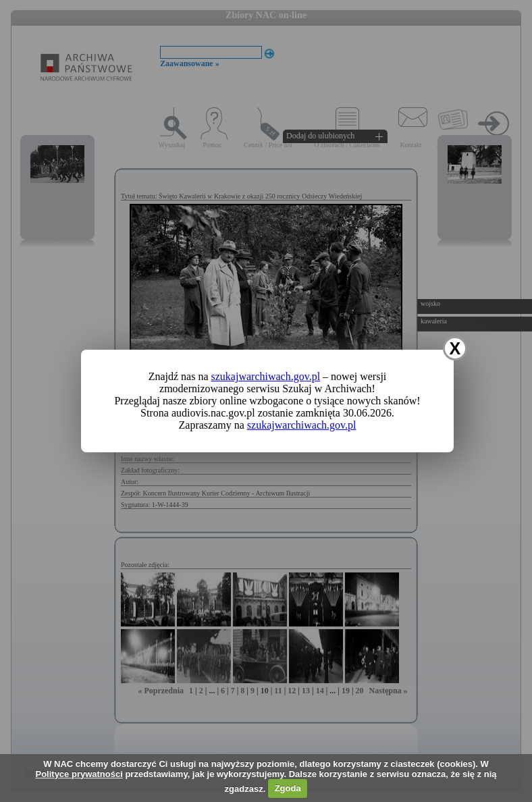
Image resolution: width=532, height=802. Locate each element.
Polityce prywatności (79, 774)
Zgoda (288, 788)
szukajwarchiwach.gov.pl (266, 376)
